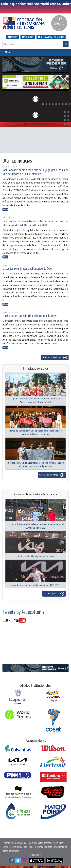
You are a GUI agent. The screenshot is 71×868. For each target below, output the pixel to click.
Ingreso (12, 37)
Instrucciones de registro (51, 37)
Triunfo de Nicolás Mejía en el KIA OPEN (35, 556)
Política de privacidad (23, 846)
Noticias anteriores (55, 357)
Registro (28, 37)
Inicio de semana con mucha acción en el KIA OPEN (36, 584)
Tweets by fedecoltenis (23, 611)
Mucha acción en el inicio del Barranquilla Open (30, 315)
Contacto (7, 846)
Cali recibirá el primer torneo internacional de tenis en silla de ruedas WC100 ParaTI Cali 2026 (35, 222)
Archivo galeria (54, 593)
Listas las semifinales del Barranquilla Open (28, 268)
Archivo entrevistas (52, 474)
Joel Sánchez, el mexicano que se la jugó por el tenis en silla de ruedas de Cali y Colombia (35, 171)
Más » (6, 209)
